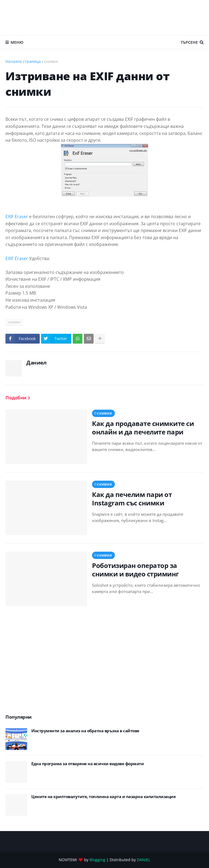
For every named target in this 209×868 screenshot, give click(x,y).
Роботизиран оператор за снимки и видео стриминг (135, 570)
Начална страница (23, 61)
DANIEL (144, 860)
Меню (17, 42)
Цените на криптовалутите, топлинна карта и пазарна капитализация (103, 797)
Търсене (189, 42)
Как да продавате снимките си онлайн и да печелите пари (143, 428)
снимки (51, 61)
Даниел (36, 363)
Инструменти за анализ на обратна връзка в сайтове (85, 731)
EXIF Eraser (17, 217)
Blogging (97, 860)
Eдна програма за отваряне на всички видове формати (87, 764)
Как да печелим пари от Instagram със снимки (132, 499)
